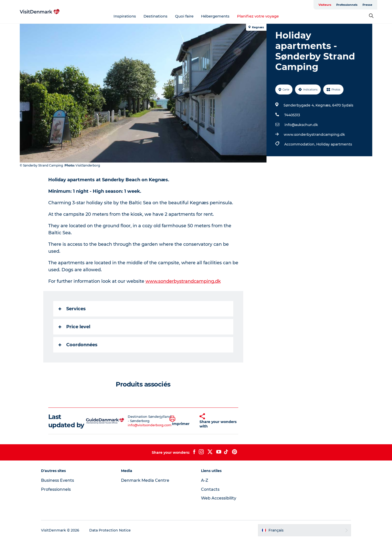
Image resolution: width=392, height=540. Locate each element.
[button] (181, 421)
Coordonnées (78, 345)
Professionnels (347, 5)
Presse (367, 5)
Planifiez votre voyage (258, 16)
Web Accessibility (219, 498)
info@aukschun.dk (301, 125)
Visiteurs (325, 5)
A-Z (205, 480)
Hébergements (215, 16)
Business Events (57, 480)
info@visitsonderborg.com (150, 425)
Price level (74, 327)
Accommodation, (300, 144)
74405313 (292, 115)
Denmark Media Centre (145, 480)
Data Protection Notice (110, 530)
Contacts (210, 489)
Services (72, 309)
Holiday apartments (334, 144)
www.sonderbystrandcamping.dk (314, 134)
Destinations (155, 16)
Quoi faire (184, 16)
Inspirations (125, 16)
